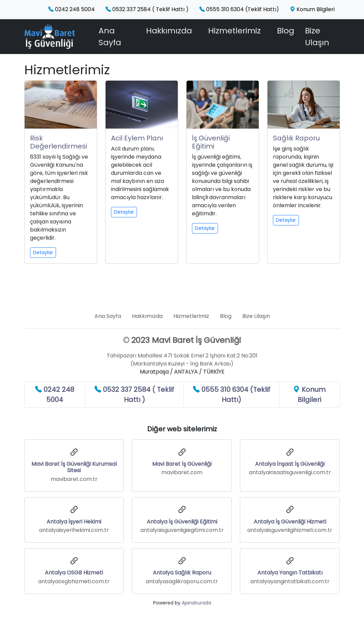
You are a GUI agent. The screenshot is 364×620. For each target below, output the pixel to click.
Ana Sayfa (110, 36)
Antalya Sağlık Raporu (182, 573)
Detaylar (43, 252)
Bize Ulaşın (317, 36)
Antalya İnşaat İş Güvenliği (290, 464)
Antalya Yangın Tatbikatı (290, 573)
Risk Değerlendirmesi (59, 142)
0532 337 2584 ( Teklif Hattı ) (147, 9)
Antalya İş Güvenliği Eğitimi (182, 522)
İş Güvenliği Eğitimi (211, 142)
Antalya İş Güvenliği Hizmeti (290, 522)
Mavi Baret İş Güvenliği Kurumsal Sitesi (74, 467)
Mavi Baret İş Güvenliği (182, 464)
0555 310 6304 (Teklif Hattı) (239, 9)
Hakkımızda (169, 31)
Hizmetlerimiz (234, 31)
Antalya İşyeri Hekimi (74, 522)
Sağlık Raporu (296, 138)
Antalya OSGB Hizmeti (74, 573)
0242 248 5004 (72, 9)
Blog (286, 31)
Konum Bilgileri (312, 9)
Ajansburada (197, 603)
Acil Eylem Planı (137, 138)
